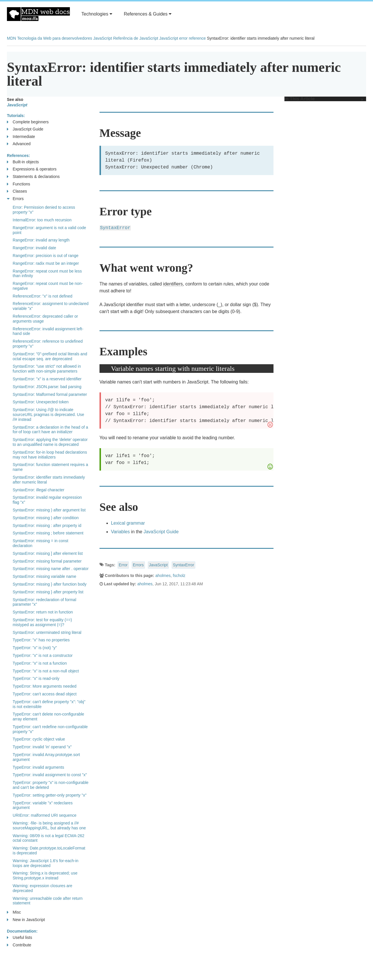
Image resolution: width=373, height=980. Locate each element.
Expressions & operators (32, 169)
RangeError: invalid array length (41, 240)
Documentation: (22, 931)
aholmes (163, 576)
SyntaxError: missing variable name (44, 576)
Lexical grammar (128, 523)
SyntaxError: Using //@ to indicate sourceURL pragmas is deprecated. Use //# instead (48, 415)
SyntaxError (183, 565)
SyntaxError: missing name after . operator (51, 569)
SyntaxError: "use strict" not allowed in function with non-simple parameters (47, 369)
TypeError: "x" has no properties (41, 640)
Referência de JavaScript (135, 38)
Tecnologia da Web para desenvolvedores (55, 38)
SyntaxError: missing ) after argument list (49, 510)
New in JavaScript (26, 920)
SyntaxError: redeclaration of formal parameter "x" (44, 602)
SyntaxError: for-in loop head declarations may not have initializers (50, 455)
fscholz (179, 576)
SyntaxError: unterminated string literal (47, 632)
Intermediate (21, 137)
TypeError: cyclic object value (39, 739)
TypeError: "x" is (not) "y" (35, 648)
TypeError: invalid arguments (38, 767)
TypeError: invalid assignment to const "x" (50, 775)
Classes (17, 191)
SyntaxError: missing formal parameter (47, 561)
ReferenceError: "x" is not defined (43, 296)
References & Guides (148, 14)
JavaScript (103, 38)
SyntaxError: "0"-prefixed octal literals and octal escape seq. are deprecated (50, 356)
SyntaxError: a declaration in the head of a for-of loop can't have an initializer (50, 430)
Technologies (97, 14)
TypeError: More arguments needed (45, 686)
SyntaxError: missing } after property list (48, 592)
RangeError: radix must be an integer (46, 263)
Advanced (19, 144)
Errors (138, 565)
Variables (120, 532)
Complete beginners (28, 122)
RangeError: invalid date (34, 248)
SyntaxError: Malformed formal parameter (50, 394)
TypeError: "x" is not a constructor (43, 655)
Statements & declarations (33, 177)
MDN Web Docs (38, 14)
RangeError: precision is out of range (46, 256)
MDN (12, 38)
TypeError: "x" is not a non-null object (46, 671)
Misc (14, 912)
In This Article (324, 99)
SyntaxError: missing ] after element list (48, 553)
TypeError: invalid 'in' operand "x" (42, 747)
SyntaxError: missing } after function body (50, 584)
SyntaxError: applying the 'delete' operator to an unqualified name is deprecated (50, 442)
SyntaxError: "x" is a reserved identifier (47, 379)
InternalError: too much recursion (42, 220)
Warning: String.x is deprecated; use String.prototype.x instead (45, 876)
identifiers (173, 284)
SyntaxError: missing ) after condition (46, 518)
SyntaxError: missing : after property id (47, 526)
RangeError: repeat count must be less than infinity (47, 274)
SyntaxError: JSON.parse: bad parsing (47, 387)
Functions (19, 184)
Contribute (19, 945)
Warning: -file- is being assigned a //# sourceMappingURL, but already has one (49, 825)
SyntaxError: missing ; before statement (48, 533)
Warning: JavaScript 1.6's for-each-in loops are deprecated (46, 863)
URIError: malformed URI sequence (45, 815)
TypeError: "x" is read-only (36, 678)
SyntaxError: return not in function (43, 612)
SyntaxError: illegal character (39, 490)
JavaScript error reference (183, 38)
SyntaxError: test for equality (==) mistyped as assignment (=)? (42, 622)
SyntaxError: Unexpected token (41, 402)
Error (123, 565)
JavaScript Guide (161, 532)
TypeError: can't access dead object (45, 694)
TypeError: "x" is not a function (40, 663)
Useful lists (20, 938)
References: (18, 156)
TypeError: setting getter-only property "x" (50, 795)
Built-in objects (23, 162)
